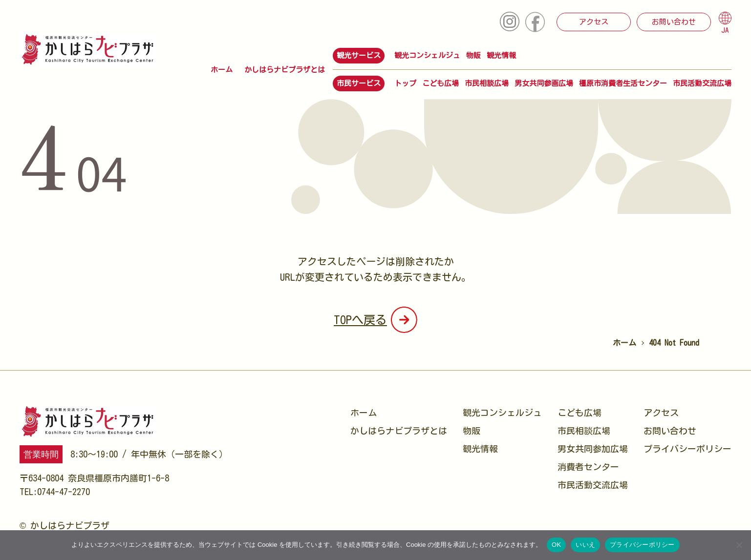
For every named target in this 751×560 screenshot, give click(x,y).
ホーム (222, 70)
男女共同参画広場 (544, 83)
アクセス (594, 22)
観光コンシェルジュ (427, 55)
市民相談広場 (487, 83)
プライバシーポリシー (687, 449)
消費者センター (588, 467)
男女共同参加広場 (593, 449)
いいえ (585, 545)
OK (556, 545)
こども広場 (440, 83)
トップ (405, 83)
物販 (473, 55)
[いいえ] (739, 545)
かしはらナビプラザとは (285, 70)
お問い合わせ (674, 22)
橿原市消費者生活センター (623, 83)
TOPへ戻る (360, 320)
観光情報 (501, 55)
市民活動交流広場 (702, 83)
